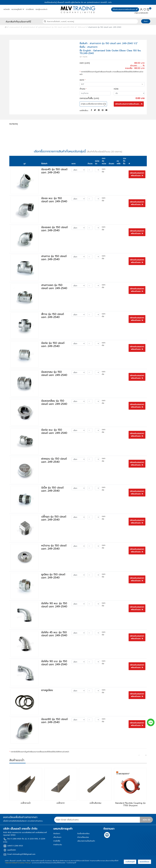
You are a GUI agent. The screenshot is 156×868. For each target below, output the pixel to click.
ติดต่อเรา (57, 833)
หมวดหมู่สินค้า (18, 9)
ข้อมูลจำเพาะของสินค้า (38, 131)
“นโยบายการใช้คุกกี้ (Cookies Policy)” (18, 863)
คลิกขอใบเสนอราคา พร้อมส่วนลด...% (137, 174)
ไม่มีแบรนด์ (82, 27)
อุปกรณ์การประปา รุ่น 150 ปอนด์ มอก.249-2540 (56, 27)
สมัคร (146, 820)
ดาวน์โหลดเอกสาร (61, 131)
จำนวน (82, 89)
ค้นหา (146, 21)
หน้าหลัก (7, 9)
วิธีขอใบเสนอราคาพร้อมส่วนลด (125, 9)
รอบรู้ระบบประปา (41, 9)
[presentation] (139, 755)
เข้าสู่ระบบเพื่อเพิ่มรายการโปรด (93, 104)
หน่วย (116, 89)
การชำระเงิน (58, 845)
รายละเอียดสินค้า (18, 131)
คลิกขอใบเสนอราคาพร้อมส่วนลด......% (129, 104)
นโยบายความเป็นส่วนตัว (86, 841)
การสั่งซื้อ (57, 841)
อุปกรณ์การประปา (29, 27)
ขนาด (82, 80)
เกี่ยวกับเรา (57, 837)
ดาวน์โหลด (30, 9)
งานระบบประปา (15, 27)
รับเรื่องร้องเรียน (83, 833)
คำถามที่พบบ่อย (83, 837)
